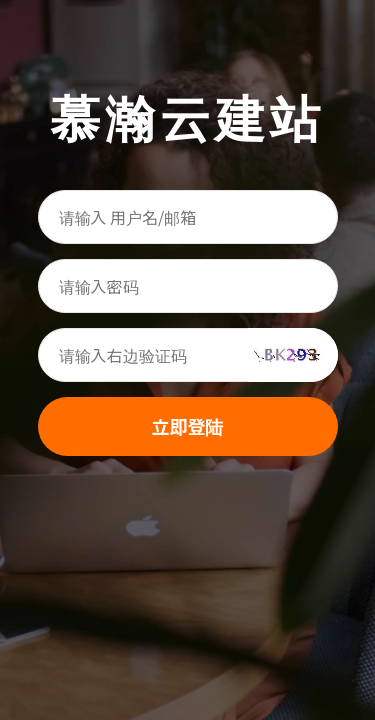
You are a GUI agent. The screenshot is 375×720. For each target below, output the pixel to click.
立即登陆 (188, 426)
